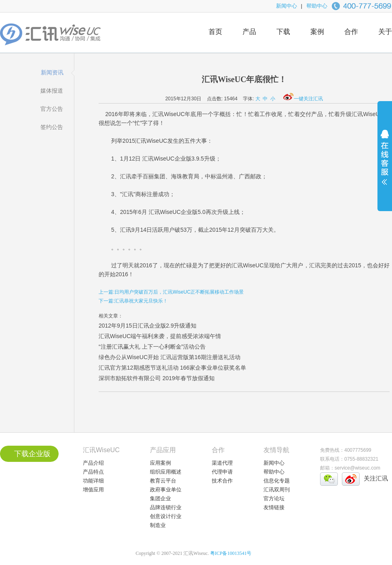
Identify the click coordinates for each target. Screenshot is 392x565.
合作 (351, 32)
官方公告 (52, 109)
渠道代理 (222, 463)
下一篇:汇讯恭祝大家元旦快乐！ (133, 301)
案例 (317, 32)
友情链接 (274, 507)
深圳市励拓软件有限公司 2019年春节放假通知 (157, 378)
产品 (249, 32)
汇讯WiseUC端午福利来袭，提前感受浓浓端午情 (160, 336)
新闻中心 (287, 6)
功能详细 (93, 481)
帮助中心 (317, 6)
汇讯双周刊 (277, 490)
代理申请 (222, 472)
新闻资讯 (52, 72)
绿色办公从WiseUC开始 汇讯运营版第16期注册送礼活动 (170, 357)
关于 (385, 32)
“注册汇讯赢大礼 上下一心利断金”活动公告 (152, 347)
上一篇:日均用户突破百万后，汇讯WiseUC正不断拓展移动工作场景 (171, 292)
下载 (283, 32)
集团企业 (160, 498)
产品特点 (93, 472)
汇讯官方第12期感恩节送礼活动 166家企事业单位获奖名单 (172, 368)
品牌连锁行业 (166, 507)
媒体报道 (52, 91)
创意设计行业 (166, 516)
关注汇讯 (376, 478)
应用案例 (160, 463)
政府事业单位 (166, 490)
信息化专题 (277, 481)
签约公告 (52, 127)
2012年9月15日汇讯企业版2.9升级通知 (148, 326)
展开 (385, 163)
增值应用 (93, 490)
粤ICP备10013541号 (231, 553)
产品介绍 (93, 463)
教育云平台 (163, 481)
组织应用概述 (166, 472)
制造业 (158, 525)
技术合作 (222, 481)
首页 (215, 32)
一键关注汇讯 (303, 99)
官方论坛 (274, 498)
